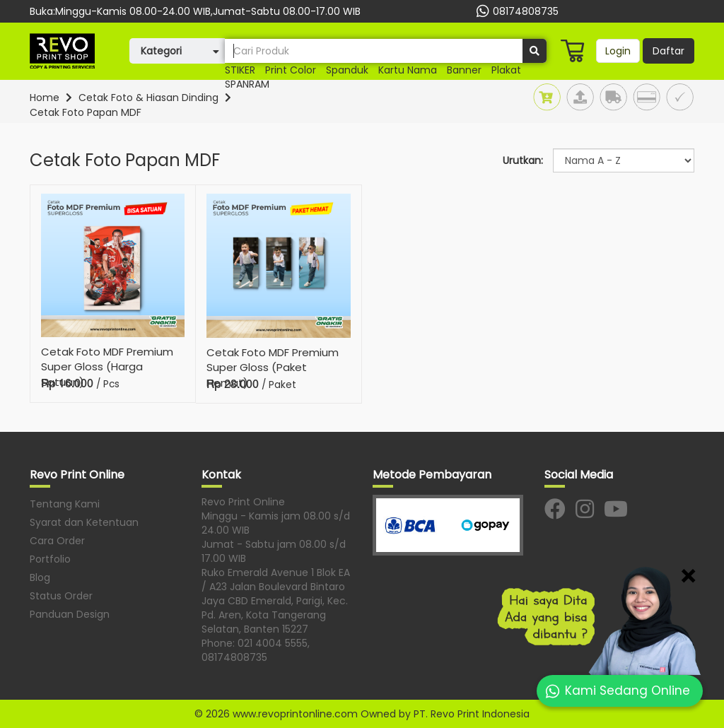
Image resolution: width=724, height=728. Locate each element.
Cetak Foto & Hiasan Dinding (148, 98)
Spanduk (347, 70)
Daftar (668, 51)
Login (618, 51)
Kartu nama (408, 70)
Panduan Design (70, 614)
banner (464, 70)
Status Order (61, 596)
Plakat (506, 70)
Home (45, 98)
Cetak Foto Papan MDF (86, 112)
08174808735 (516, 11)
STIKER (240, 70)
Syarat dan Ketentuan (84, 522)
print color (291, 70)
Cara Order (57, 541)
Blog (40, 577)
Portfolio (50, 559)
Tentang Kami (65, 504)
